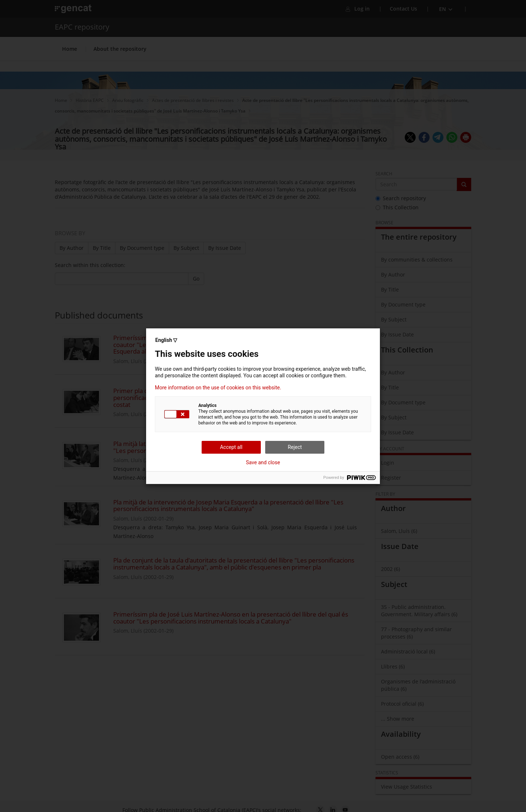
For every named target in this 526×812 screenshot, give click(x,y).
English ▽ (166, 340)
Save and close (263, 462)
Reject (295, 447)
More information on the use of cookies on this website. (218, 388)
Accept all (231, 447)
